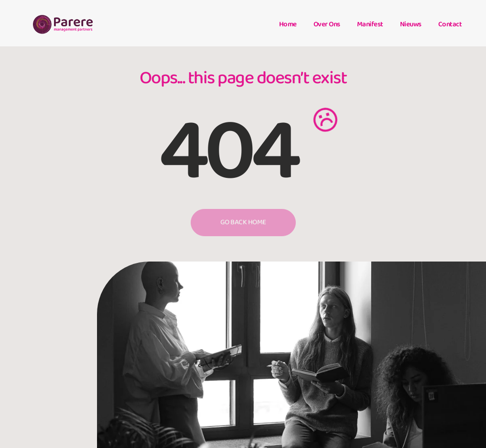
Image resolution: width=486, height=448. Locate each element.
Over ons (327, 25)
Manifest (370, 25)
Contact (450, 25)
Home (288, 25)
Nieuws (411, 25)
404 (227, 153)
